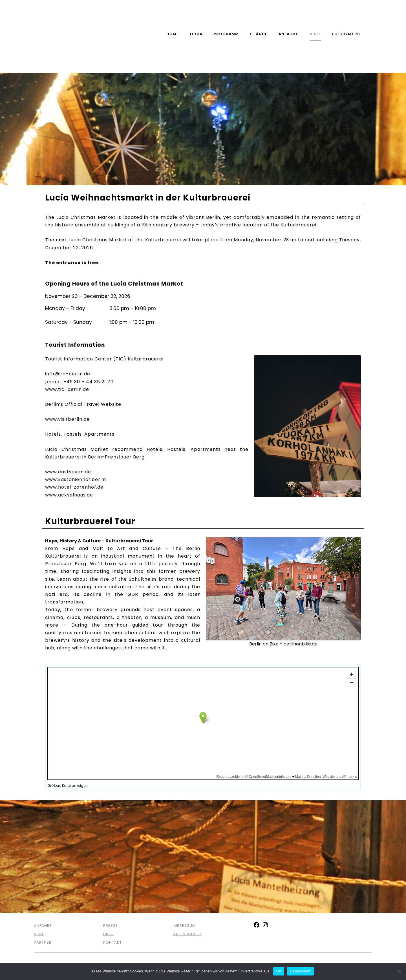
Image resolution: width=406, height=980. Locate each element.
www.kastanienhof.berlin (76, 479)
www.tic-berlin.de (67, 389)
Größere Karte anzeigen (68, 786)
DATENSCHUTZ (187, 934)
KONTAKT (112, 942)
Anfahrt (288, 34)
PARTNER (43, 942)
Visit (315, 34)
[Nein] (399, 971)
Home (173, 34)
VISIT (39, 934)
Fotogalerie (347, 34)
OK (279, 971)
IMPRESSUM (184, 926)
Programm (226, 34)
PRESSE (111, 926)
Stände (259, 34)
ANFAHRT (43, 926)
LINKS (109, 934)
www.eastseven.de (68, 472)
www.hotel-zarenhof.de (74, 487)
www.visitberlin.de (67, 419)
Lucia (196, 34)
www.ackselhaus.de (69, 495)
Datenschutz (300, 971)
